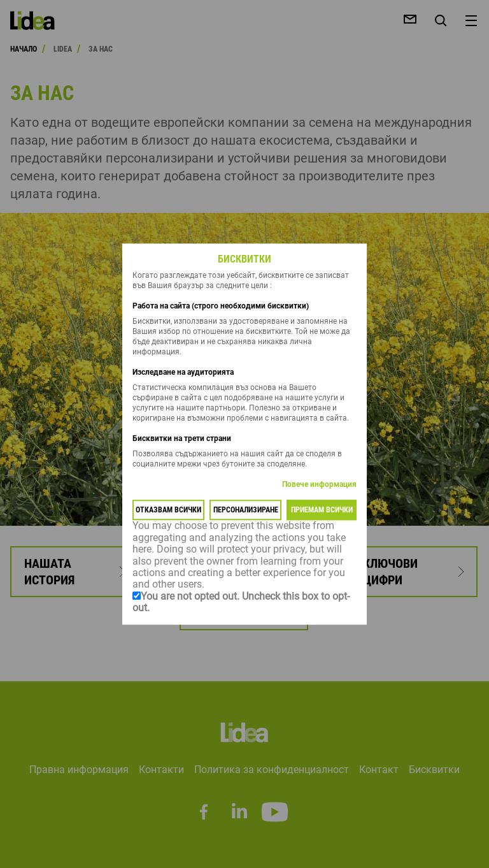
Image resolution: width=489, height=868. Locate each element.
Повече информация (319, 485)
